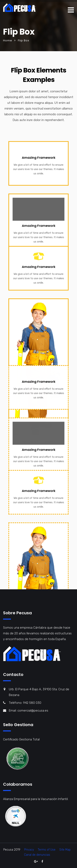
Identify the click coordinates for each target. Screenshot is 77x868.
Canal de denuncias (37, 855)
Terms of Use (47, 850)
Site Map (65, 850)
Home (8, 40)
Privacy (29, 850)
